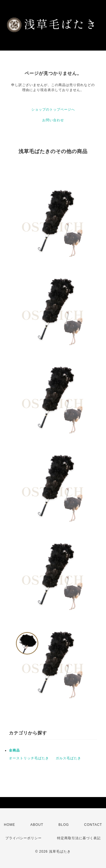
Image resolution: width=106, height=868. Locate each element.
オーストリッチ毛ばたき (29, 758)
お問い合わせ (53, 120)
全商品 (14, 750)
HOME (10, 825)
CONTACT (93, 825)
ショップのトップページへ (53, 110)
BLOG (64, 825)
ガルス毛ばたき (68, 758)
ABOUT (37, 825)
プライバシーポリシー (23, 838)
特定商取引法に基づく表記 (79, 838)
